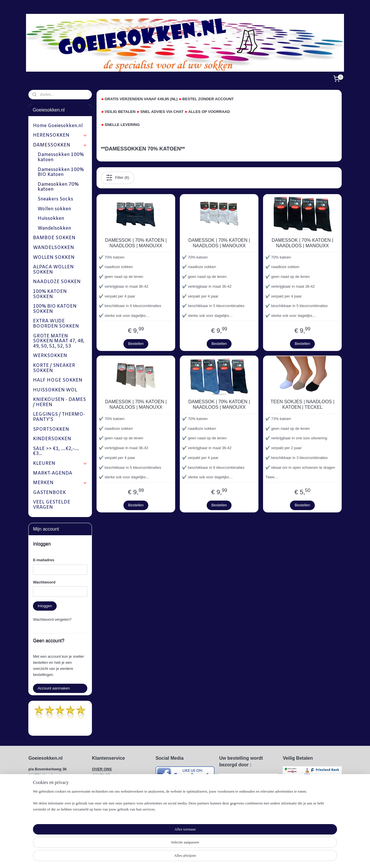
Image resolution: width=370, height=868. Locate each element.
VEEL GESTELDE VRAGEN (52, 505)
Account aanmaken (54, 688)
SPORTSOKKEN (51, 429)
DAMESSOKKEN (60, 145)
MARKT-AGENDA (53, 473)
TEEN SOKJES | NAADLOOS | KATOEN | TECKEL (302, 404)
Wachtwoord (44, 582)
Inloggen (45, 606)
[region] (147, 850)
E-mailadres (44, 560)
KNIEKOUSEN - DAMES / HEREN (59, 402)
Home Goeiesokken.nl (58, 126)
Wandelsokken (54, 228)
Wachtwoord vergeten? (52, 619)
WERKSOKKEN (50, 356)
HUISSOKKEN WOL (55, 390)
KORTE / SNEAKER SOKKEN (54, 368)
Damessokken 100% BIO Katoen (61, 172)
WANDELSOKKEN (53, 248)
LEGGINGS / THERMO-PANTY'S (59, 417)
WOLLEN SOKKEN (54, 258)
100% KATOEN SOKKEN (50, 294)
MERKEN (60, 483)
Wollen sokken (54, 209)
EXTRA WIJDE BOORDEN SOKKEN (56, 324)
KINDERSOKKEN (52, 439)
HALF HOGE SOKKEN (58, 380)
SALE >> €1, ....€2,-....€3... (56, 451)
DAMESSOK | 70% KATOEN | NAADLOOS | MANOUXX (136, 243)
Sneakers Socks (55, 199)
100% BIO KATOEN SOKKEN (55, 309)
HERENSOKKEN (60, 135)
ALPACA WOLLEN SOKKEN (53, 270)
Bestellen (136, 344)
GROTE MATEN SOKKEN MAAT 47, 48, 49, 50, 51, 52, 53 (59, 341)
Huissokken (51, 219)
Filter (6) (117, 178)
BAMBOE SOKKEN (54, 238)
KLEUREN (60, 463)
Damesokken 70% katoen (58, 187)
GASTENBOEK (49, 493)
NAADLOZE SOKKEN (57, 282)
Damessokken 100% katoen (61, 157)
